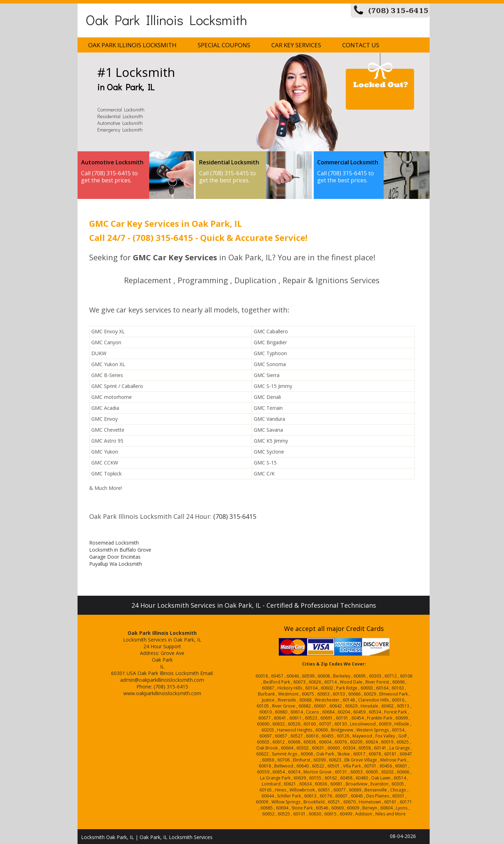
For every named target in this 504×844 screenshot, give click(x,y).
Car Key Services (296, 45)
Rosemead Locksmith (114, 543)
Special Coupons (224, 45)
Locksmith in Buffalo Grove (120, 550)
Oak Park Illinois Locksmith (166, 20)
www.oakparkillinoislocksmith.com (162, 693)
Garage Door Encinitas (115, 557)
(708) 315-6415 (398, 11)
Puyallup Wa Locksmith (116, 564)
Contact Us (361, 45)
